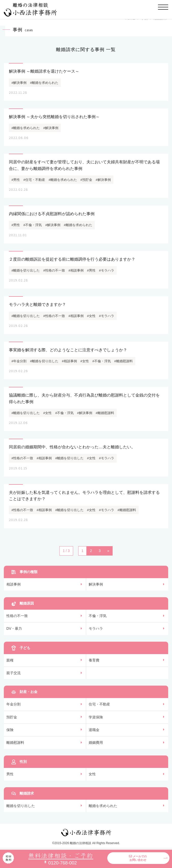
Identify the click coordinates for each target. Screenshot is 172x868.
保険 (10, 730)
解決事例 (96, 584)
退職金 (94, 730)
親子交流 (14, 673)
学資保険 (96, 717)
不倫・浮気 (98, 616)
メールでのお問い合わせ (138, 858)
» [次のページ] (108, 551)
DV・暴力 (14, 628)
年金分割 (14, 704)
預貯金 (12, 717)
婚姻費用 (96, 743)
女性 (92, 774)
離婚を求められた (103, 806)
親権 (10, 660)
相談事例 (14, 584)
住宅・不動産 (99, 704)
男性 (10, 774)
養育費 (94, 660)
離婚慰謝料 (15, 743)
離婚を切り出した (21, 806)
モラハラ (96, 628)
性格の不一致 (17, 616)
